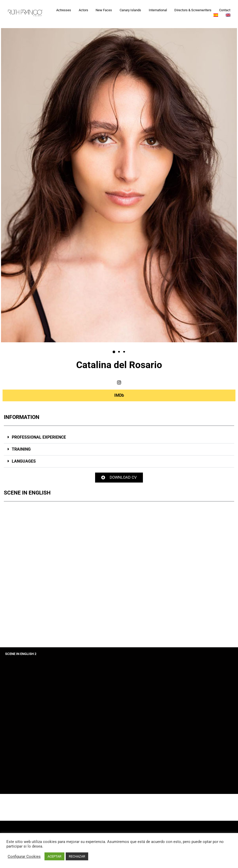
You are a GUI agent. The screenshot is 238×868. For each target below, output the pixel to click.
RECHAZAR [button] (77, 856)
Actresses (64, 10)
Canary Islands (130, 10)
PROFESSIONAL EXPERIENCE (38, 437)
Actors (83, 10)
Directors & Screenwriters (193, 10)
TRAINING (21, 449)
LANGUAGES (23, 461)
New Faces (104, 10)
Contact (225, 10)
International (158, 10)
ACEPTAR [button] (54, 856)
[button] (114, 352)
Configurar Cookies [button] (24, 857)
